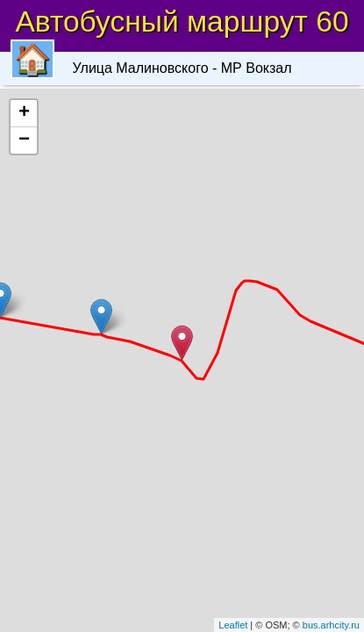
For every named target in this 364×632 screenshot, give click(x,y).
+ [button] (24, 113)
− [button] (24, 140)
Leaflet (233, 625)
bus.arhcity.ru (331, 625)
